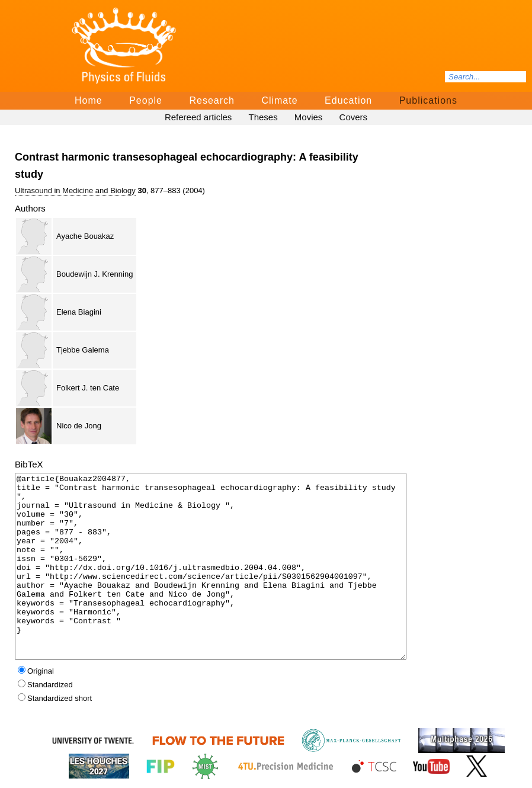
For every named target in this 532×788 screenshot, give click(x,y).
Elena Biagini (79, 312)
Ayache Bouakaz (85, 236)
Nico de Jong (79, 426)
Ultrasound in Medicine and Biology (75, 190)
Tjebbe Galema (83, 350)
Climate (279, 100)
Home (89, 100)
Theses (263, 117)
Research (211, 100)
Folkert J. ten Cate (88, 388)
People (146, 100)
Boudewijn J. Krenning (94, 274)
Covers (354, 117)
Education (348, 100)
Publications (428, 100)
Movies (309, 117)
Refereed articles (198, 117)
